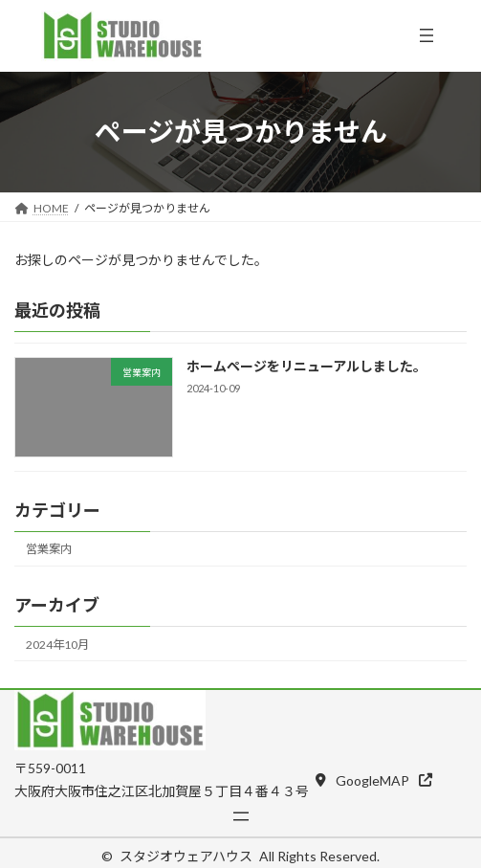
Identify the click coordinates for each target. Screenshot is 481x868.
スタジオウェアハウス (186, 856)
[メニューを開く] (426, 35)
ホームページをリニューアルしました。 (306, 366)
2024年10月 (57, 644)
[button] (374, 779)
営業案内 (49, 549)
